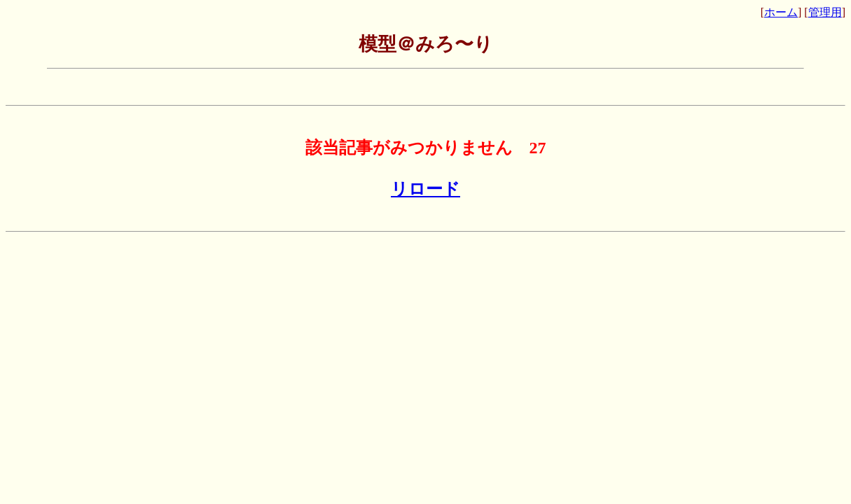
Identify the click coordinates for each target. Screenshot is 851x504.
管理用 (825, 12)
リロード (425, 189)
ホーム (781, 12)
